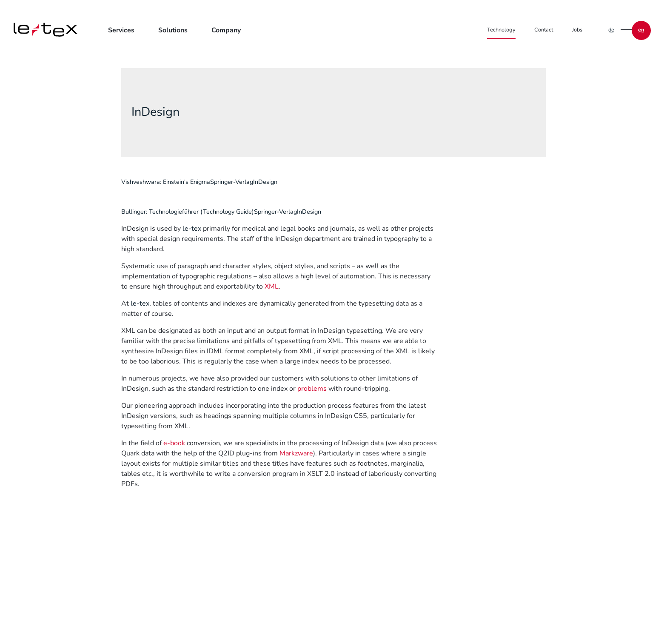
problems (312, 389)
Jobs (577, 30)
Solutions (173, 30)
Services (121, 30)
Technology (501, 30)
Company (226, 30)
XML (272, 286)
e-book (174, 443)
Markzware (296, 453)
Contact (544, 30)
